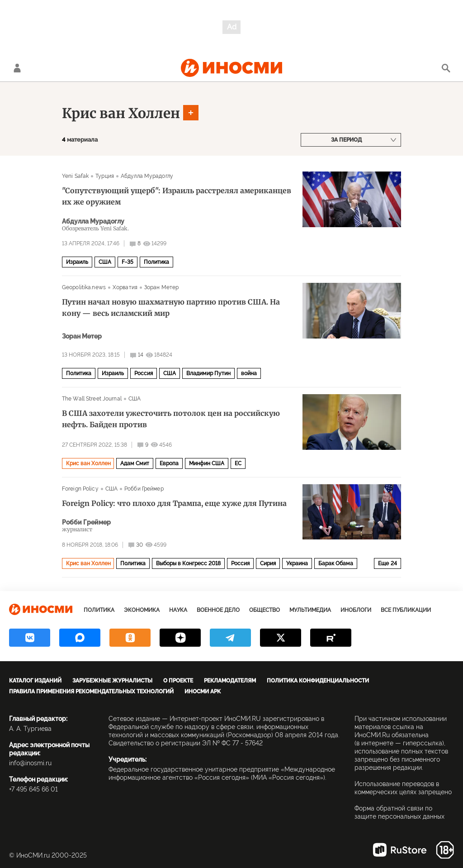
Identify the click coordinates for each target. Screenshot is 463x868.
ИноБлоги (356, 610)
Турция (105, 176)
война (249, 373)
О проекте (178, 681)
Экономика (142, 610)
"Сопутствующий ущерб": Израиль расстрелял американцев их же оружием (177, 196)
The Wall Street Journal (92, 399)
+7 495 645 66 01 (33, 789)
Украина (297, 563)
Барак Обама (336, 563)
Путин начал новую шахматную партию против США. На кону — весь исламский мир (171, 308)
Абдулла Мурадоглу (147, 176)
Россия (144, 373)
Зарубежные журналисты (112, 681)
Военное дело (218, 610)
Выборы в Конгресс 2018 (188, 563)
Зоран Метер (161, 287)
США (105, 262)
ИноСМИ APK (203, 692)
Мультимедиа (310, 610)
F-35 (128, 262)
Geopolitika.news (84, 287)
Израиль (77, 262)
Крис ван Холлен (121, 113)
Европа (169, 463)
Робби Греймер (144, 489)
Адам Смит (135, 463)
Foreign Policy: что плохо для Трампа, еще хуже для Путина (174, 503)
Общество (265, 610)
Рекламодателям (230, 681)
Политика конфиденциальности (318, 681)
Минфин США (207, 463)
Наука (178, 610)
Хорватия (125, 287)
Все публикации (406, 610)
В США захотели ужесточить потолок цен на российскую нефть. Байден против (171, 419)
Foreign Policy (80, 489)
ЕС (238, 463)
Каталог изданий (35, 681)
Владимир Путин (208, 373)
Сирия (268, 563)
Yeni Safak (75, 176)
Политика (156, 262)
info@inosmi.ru (30, 763)
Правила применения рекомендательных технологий (91, 692)
